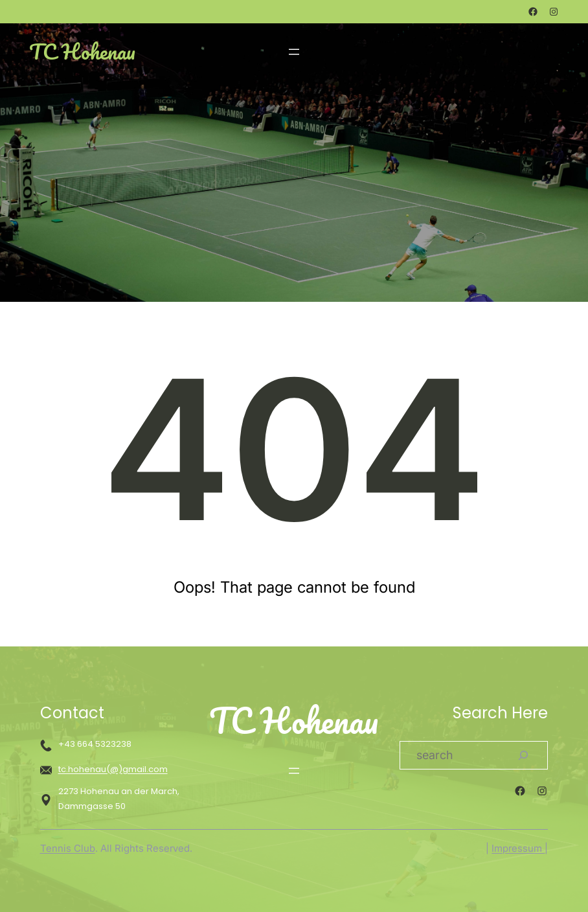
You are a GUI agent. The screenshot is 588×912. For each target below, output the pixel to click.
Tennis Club (68, 848)
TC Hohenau (82, 51)
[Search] (523, 755)
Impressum (518, 848)
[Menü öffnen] (294, 52)
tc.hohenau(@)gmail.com (113, 769)
